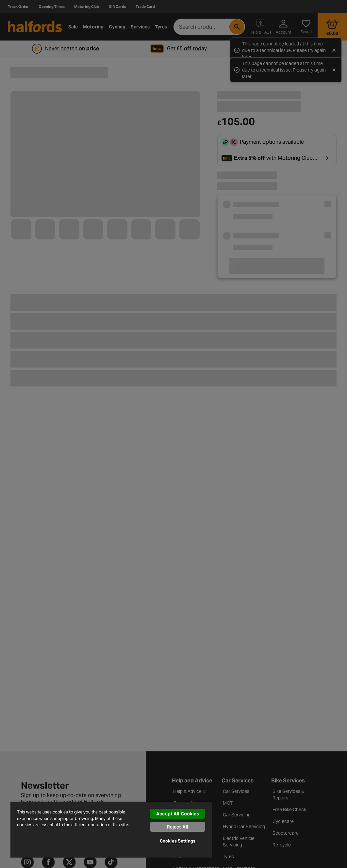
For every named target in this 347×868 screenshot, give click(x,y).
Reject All (178, 827)
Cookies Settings (178, 841)
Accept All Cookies (178, 814)
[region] (111, 829)
